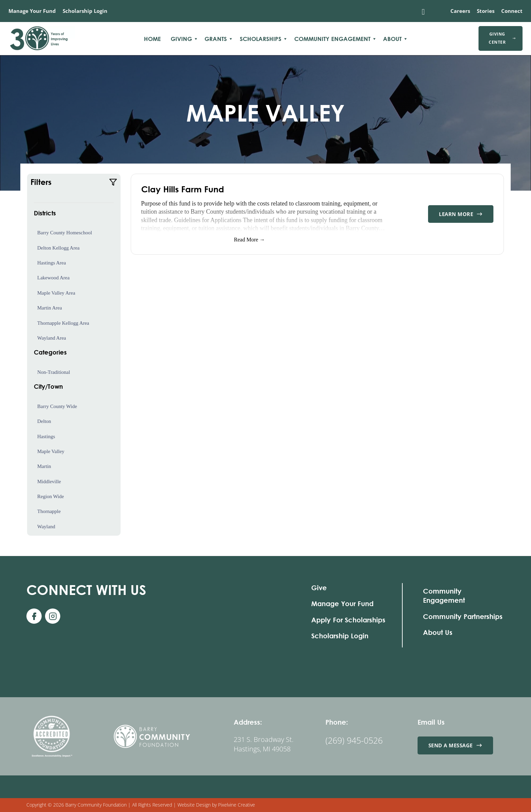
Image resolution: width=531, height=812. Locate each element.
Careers (460, 11)
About (392, 39)
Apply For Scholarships (348, 620)
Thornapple (49, 511)
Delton (44, 421)
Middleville (49, 482)
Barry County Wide (57, 406)
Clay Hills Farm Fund (183, 189)
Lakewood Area (53, 278)
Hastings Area (52, 263)
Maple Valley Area (56, 293)
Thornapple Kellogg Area (63, 323)
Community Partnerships (463, 616)
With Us (86, 590)
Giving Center (502, 38)
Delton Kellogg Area (58, 248)
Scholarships (261, 39)
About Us (438, 632)
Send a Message (455, 745)
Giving (181, 39)
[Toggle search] (423, 12)
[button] (74, 182)
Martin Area (50, 308)
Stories (486, 11)
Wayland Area (52, 338)
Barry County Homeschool (65, 233)
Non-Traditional (54, 372)
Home (152, 39)
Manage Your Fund (32, 11)
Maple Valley (51, 451)
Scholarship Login (85, 11)
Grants (216, 39)
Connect (512, 11)
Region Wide (51, 496)
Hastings (46, 436)
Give (319, 588)
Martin (44, 466)
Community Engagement (332, 39)
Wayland (46, 527)
